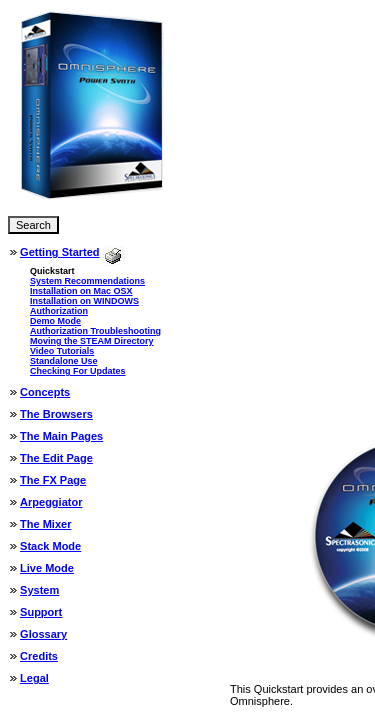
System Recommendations (87, 281)
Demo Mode (55, 321)
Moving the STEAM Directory (92, 341)
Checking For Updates (78, 371)
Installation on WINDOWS (84, 301)
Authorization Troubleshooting (95, 331)
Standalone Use (64, 361)
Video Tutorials (62, 351)
